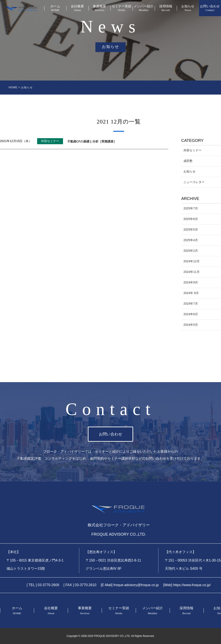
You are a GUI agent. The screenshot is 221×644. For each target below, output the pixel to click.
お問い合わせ (210, 8)
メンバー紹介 (144, 8)
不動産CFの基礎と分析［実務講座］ (92, 141)
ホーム (55, 8)
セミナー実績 (122, 8)
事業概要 (99, 8)
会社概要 (77, 8)
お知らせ (188, 8)
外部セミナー (50, 141)
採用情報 (166, 8)
